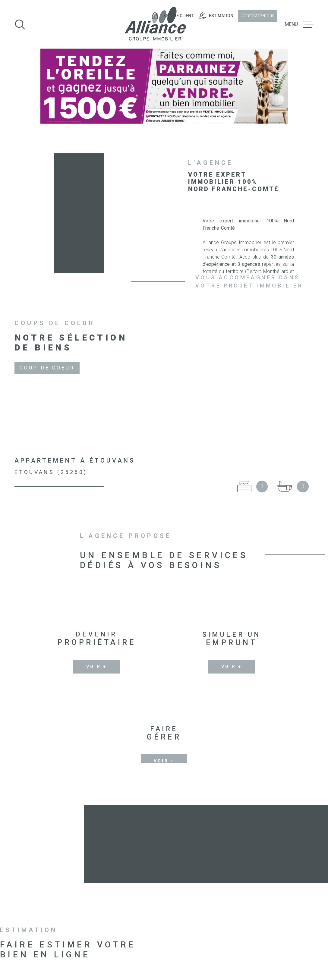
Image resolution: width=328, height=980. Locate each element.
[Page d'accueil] (155, 24)
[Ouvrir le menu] (299, 24)
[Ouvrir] (20, 24)
